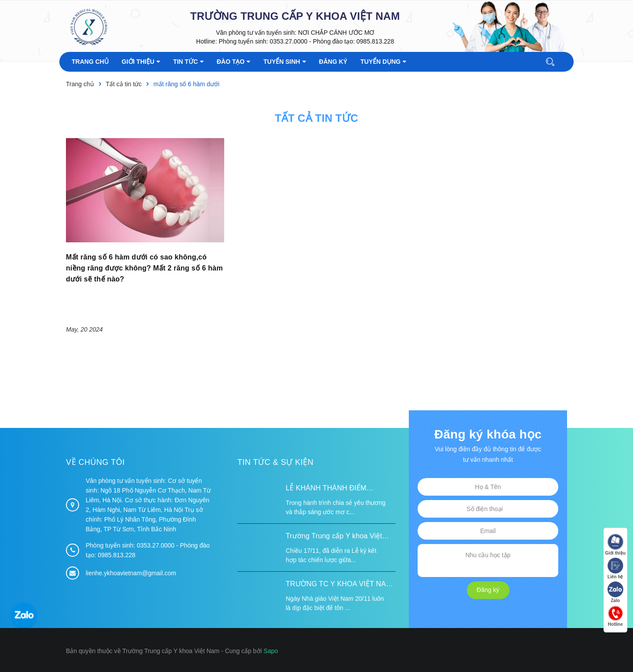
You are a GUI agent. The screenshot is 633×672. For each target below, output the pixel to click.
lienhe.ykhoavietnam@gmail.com (131, 573)
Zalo (615, 592)
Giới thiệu (615, 545)
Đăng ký (488, 590)
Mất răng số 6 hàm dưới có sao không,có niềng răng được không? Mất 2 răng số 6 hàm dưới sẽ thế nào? (144, 268)
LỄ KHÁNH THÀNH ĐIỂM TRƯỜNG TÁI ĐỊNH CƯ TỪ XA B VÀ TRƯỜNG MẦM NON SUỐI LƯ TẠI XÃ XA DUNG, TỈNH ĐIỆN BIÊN (339, 489)
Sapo (271, 651)
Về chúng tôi (95, 462)
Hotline (615, 616)
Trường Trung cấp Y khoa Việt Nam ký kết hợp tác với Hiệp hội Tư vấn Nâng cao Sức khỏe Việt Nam (337, 537)
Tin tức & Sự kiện (275, 462)
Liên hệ (615, 568)
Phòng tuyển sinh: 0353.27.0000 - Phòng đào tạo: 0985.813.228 (306, 41)
